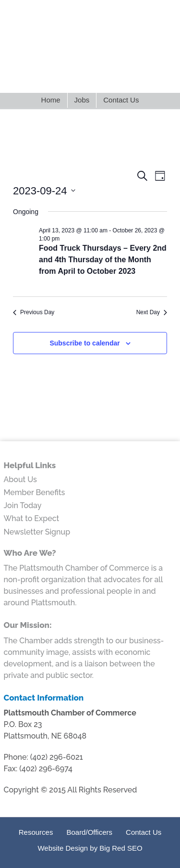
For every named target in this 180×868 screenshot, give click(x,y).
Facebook (89, 76)
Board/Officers (89, 832)
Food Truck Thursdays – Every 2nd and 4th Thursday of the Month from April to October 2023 (103, 260)
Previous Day (34, 312)
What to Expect (32, 518)
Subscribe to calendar (84, 343)
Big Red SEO (121, 848)
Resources (36, 832)
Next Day (152, 312)
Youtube (123, 76)
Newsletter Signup (37, 532)
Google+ (106, 76)
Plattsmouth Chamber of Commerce (90, 36)
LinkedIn (72, 76)
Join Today (23, 505)
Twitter (55, 76)
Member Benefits (35, 492)
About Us (20, 479)
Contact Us (144, 832)
